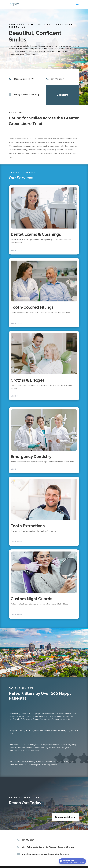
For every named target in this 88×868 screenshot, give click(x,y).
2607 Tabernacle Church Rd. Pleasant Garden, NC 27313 (48, 847)
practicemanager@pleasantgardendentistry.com (46, 854)
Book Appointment (65, 817)
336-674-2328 (56, 79)
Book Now (61, 95)
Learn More (16, 250)
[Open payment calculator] (72, 861)
